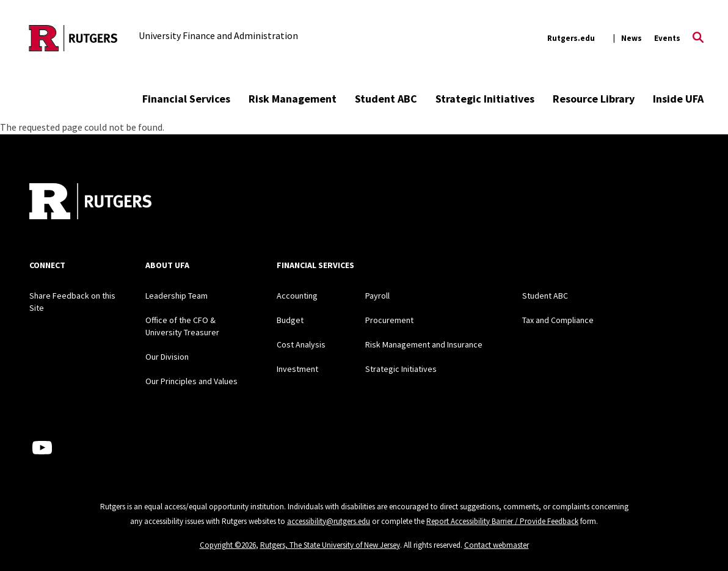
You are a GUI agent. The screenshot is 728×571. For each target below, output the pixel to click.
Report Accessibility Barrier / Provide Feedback (502, 521)
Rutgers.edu (571, 38)
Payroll (377, 296)
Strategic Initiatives (485, 99)
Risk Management (293, 99)
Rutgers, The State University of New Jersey (330, 545)
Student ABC (386, 99)
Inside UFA (678, 99)
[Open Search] (698, 38)
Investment (297, 369)
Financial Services (186, 99)
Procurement (389, 320)
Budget (290, 320)
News (632, 38)
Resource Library (594, 99)
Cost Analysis (301, 344)
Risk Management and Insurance (424, 344)
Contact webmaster (497, 545)
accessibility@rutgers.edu (329, 521)
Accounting (297, 296)
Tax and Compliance (558, 320)
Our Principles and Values (191, 381)
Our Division (167, 357)
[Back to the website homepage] (73, 38)
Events (667, 38)
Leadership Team (177, 296)
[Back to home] (90, 203)
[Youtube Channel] (42, 448)
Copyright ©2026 (228, 545)
